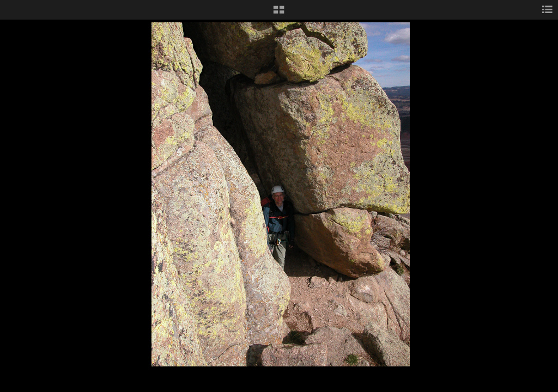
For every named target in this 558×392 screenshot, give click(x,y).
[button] (279, 14)
